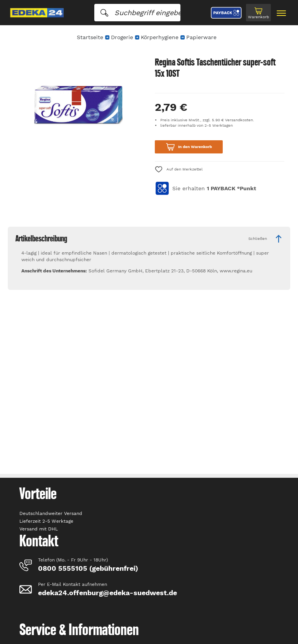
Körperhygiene (160, 37)
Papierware (201, 37)
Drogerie (122, 37)
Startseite (90, 37)
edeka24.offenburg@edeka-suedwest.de (107, 593)
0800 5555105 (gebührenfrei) (88, 568)
